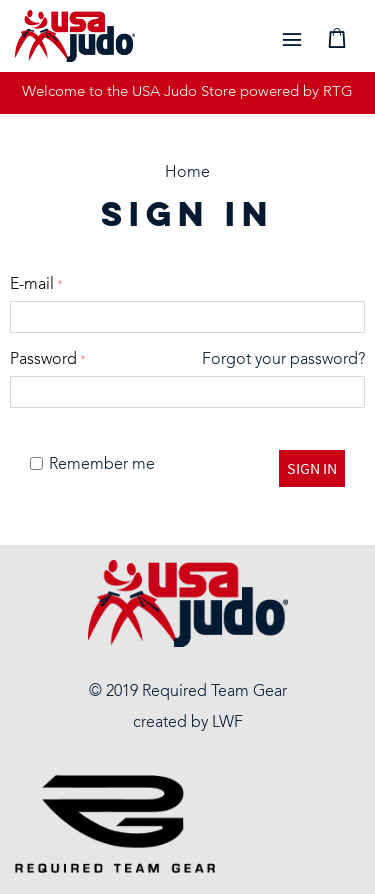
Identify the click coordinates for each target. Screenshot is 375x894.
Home (187, 173)
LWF (227, 723)
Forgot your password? (283, 360)
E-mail (32, 285)
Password (43, 360)
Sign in (312, 468)
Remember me (92, 465)
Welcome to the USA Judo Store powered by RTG (187, 92)
